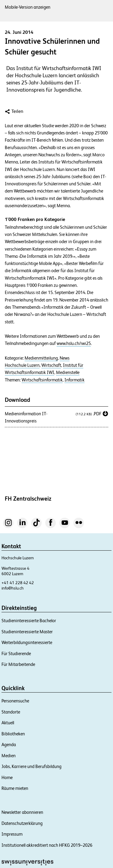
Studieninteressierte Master (27, 632)
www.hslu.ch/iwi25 (74, 343)
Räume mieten (15, 788)
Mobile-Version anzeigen (28, 7)
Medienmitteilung (41, 358)
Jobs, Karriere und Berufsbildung (31, 766)
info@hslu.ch (13, 588)
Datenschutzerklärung (22, 823)
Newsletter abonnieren (22, 812)
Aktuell (8, 723)
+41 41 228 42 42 (18, 583)
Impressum (12, 834)
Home (7, 777)
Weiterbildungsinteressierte (27, 642)
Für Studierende (16, 653)
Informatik (74, 380)
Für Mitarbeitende (18, 664)
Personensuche (15, 701)
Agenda (9, 744)
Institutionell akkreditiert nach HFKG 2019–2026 (47, 845)
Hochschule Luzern (22, 365)
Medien (9, 756)
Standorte (11, 712)
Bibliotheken (13, 734)
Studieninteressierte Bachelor (29, 621)
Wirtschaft (51, 365)
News (65, 358)
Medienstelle (68, 372)
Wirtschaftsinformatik (42, 380)
